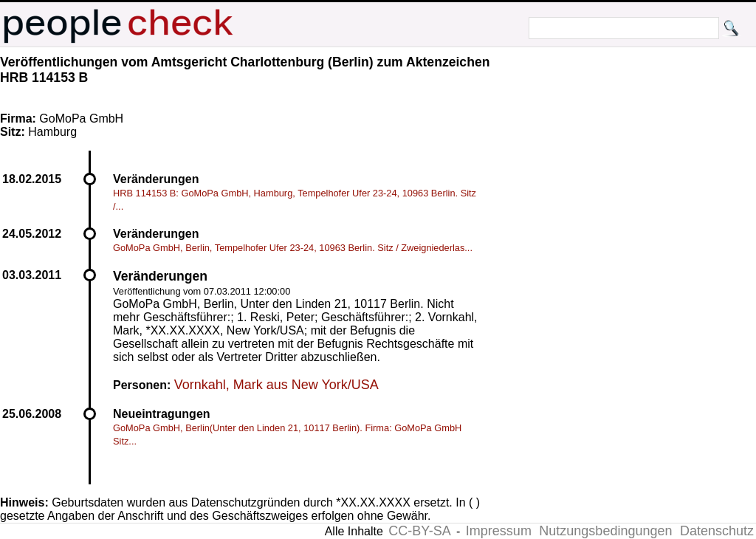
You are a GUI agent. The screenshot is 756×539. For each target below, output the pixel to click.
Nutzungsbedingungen (605, 531)
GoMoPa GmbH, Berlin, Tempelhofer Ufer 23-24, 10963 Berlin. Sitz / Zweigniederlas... (293, 248)
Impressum (499, 531)
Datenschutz (717, 531)
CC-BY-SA (419, 531)
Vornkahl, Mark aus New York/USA (276, 385)
